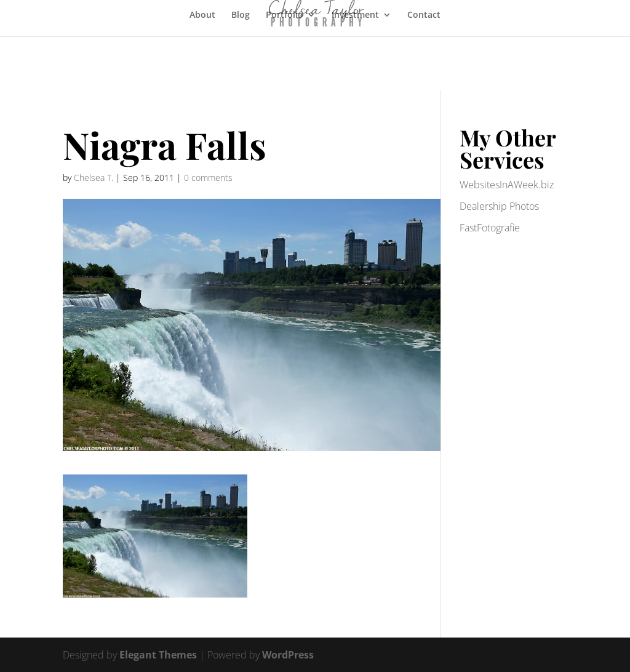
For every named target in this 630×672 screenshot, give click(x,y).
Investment (355, 15)
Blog (241, 15)
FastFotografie (490, 228)
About (202, 15)
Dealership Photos (499, 206)
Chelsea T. (94, 178)
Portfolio (285, 15)
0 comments (208, 178)
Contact (424, 15)
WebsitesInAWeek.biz (507, 185)
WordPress (288, 655)
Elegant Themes (158, 655)
